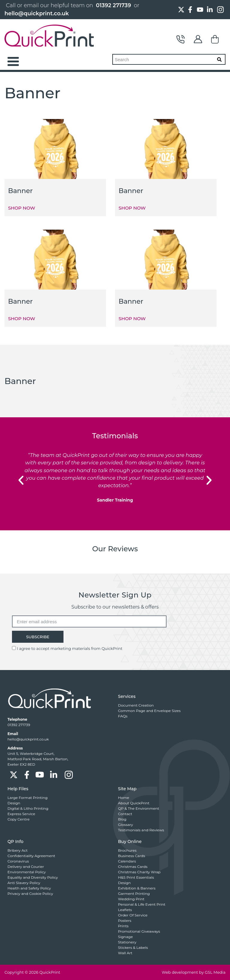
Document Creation (136, 705)
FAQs (123, 716)
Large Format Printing (28, 798)
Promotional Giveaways (139, 931)
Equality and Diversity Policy (33, 877)
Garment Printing (134, 894)
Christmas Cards (133, 867)
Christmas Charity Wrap (139, 872)
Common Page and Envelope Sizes (149, 711)
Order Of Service (133, 915)
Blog (122, 819)
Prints (123, 926)
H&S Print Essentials (136, 877)
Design (14, 803)
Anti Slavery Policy (24, 883)
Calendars (127, 861)
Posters (125, 920)
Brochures (127, 850)
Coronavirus (18, 861)
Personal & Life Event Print (142, 904)
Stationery (127, 942)
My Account (198, 39)
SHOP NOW (22, 208)
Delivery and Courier (26, 867)
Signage (125, 937)
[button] (21, 480)
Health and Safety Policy (29, 888)
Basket (215, 39)
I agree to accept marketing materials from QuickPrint (69, 648)
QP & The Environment (139, 808)
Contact (181, 39)
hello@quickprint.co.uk (37, 13)
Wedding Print (131, 899)
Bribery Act (18, 850)
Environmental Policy (27, 872)
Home (124, 798)
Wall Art (125, 953)
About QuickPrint (134, 803)
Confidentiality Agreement (31, 856)
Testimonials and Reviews (141, 830)
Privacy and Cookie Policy (30, 894)
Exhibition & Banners (137, 888)
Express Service (21, 814)
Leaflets (125, 910)
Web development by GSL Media (194, 972)
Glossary (125, 825)
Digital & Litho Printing (28, 808)
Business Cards (132, 856)
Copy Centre (19, 819)
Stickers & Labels (133, 947)
